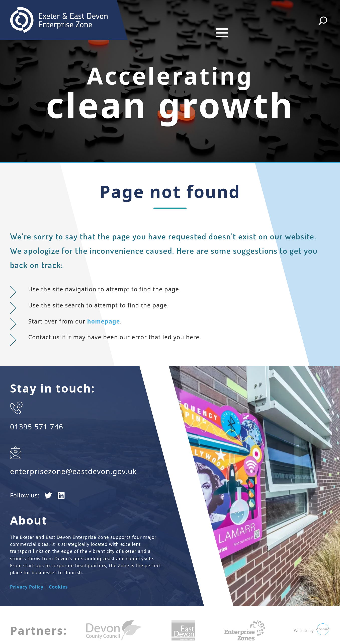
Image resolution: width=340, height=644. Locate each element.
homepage (104, 311)
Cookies (58, 576)
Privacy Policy (27, 576)
